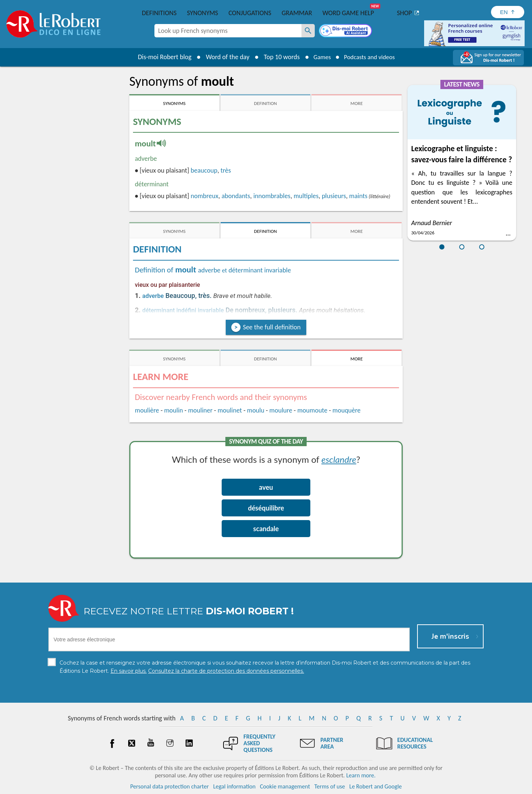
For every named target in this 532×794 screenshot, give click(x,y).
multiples (306, 196)
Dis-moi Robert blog (161, 57)
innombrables (272, 196)
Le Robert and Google (376, 786)
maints (358, 196)
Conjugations (250, 13)
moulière (147, 410)
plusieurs (334, 196)
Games (320, 57)
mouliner (200, 410)
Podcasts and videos (371, 57)
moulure (281, 410)
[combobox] (228, 31)
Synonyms (202, 13)
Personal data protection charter (170, 786)
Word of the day (224, 57)
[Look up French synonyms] (308, 31)
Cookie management (285, 786)
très (226, 170)
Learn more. (361, 775)
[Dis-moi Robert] (346, 31)
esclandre (339, 459)
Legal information (234, 786)
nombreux (204, 196)
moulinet (230, 410)
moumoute (312, 410)
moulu (256, 410)
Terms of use (330, 786)
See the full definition (272, 327)
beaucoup (204, 170)
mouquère (347, 410)
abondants (236, 196)
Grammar (297, 13)
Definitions (159, 13)
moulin (173, 410)
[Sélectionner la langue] (508, 12)
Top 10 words (278, 57)
